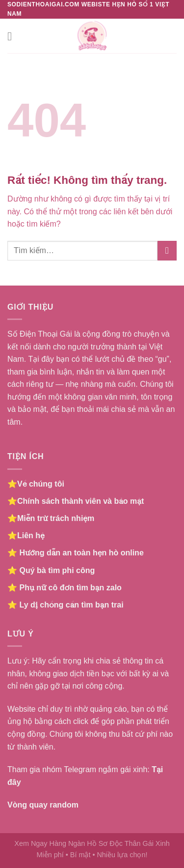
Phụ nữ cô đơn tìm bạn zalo (70, 588)
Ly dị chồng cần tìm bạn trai (71, 605)
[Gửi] (167, 250)
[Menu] (13, 36)
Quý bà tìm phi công (57, 570)
